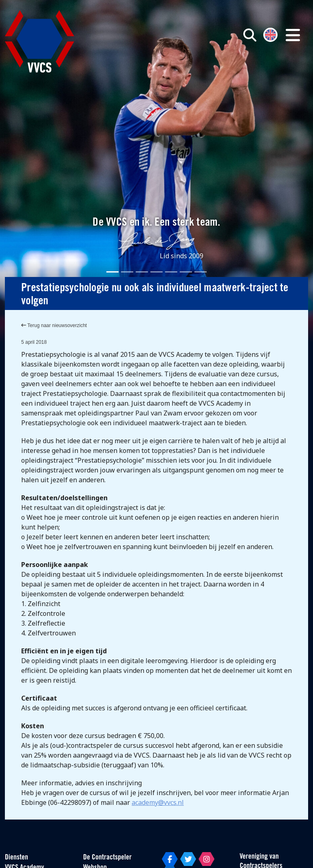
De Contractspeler (107, 858)
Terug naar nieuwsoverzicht (54, 325)
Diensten (17, 858)
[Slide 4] (156, 272)
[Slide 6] (186, 272)
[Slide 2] (127, 272)
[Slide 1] (112, 272)
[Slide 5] (171, 272)
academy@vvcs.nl (158, 802)
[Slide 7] (201, 272)
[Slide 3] (142, 272)
